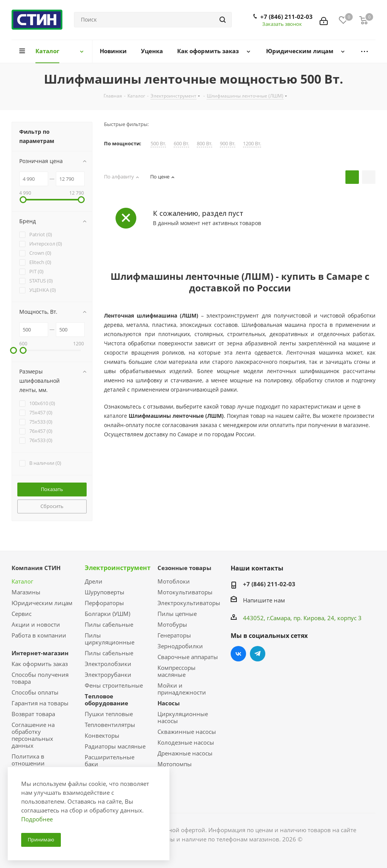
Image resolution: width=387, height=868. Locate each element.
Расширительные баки (110, 760)
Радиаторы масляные (115, 746)
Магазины (26, 592)
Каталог (22, 581)
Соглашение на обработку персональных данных (33, 735)
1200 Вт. (252, 144)
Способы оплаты (35, 692)
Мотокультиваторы (185, 592)
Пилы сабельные (109, 624)
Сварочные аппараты (188, 657)
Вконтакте (238, 654)
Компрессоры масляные (177, 671)
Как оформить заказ (40, 664)
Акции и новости (36, 624)
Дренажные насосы (185, 753)
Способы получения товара (40, 678)
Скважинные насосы (187, 732)
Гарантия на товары (40, 703)
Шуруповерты (105, 592)
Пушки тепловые (109, 714)
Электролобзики (108, 664)
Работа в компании (39, 635)
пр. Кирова (309, 618)
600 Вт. (181, 144)
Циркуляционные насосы (183, 717)
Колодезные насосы (186, 742)
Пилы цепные (177, 614)
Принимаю (41, 839)
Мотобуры (172, 624)
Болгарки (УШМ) (107, 614)
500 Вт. (158, 144)
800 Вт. (204, 144)
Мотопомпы (175, 764)
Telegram (258, 654)
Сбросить (52, 506)
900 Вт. (228, 144)
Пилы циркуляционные (110, 639)
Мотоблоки (174, 581)
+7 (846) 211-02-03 (286, 17)
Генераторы (174, 635)
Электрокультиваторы (189, 603)
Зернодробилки (180, 646)
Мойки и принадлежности (182, 689)
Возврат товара (33, 714)
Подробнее (37, 819)
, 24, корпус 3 (343, 618)
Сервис (22, 614)
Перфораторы (104, 603)
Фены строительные (114, 685)
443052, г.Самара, (268, 618)
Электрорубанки (108, 675)
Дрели (94, 581)
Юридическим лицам (42, 603)
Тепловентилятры (110, 725)
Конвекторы (102, 735)
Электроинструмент (118, 568)
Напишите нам (264, 600)
